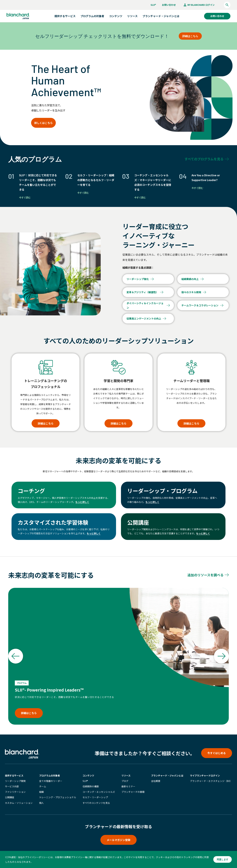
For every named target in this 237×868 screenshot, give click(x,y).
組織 (41, 792)
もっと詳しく (82, 502)
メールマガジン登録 (118, 840)
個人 (41, 803)
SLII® (153, 5)
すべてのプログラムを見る (204, 159)
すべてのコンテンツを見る (96, 803)
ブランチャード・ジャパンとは (161, 16)
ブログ (125, 781)
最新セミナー (128, 786)
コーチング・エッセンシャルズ (99, 792)
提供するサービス (14, 775)
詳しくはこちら (43, 123)
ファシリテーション (15, 792)
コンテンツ (88, 775)
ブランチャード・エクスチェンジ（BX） (211, 781)
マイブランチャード (205, 775)
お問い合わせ (169, 5)
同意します (223, 859)
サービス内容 (12, 786)
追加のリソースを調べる (205, 575)
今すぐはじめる (217, 753)
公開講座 (10, 797)
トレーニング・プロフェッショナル (58, 797)
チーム (43, 786)
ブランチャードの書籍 (133, 792)
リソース (126, 775)
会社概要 (156, 781)
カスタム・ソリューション (19, 803)
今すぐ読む (25, 197)
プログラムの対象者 (50, 775)
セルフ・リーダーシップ (95, 797)
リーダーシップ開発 (15, 781)
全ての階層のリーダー (51, 781)
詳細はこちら (190, 36)
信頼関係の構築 (91, 786)
